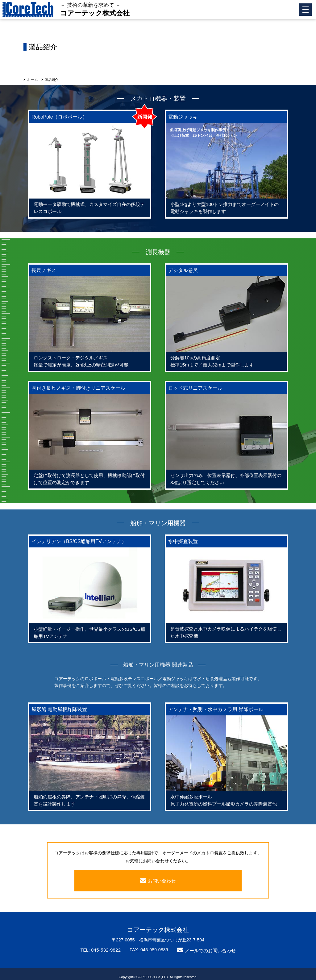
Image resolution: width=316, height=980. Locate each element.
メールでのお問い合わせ (209, 944)
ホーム (32, 80)
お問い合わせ (162, 875)
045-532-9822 (108, 944)
